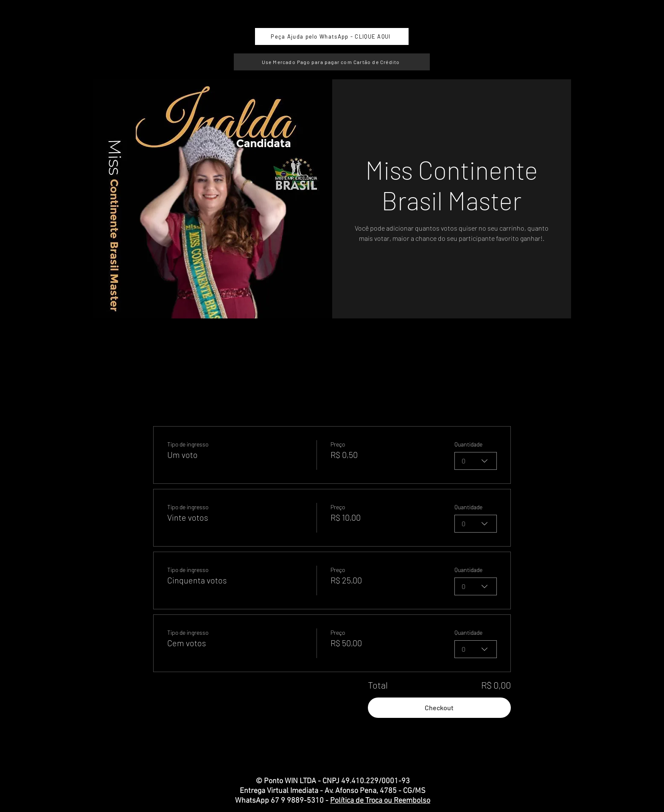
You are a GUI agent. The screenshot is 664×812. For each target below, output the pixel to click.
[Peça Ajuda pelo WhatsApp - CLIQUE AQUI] (332, 36)
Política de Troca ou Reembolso (380, 801)
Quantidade (468, 444)
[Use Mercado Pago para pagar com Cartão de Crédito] (332, 62)
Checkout (439, 707)
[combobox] (476, 461)
